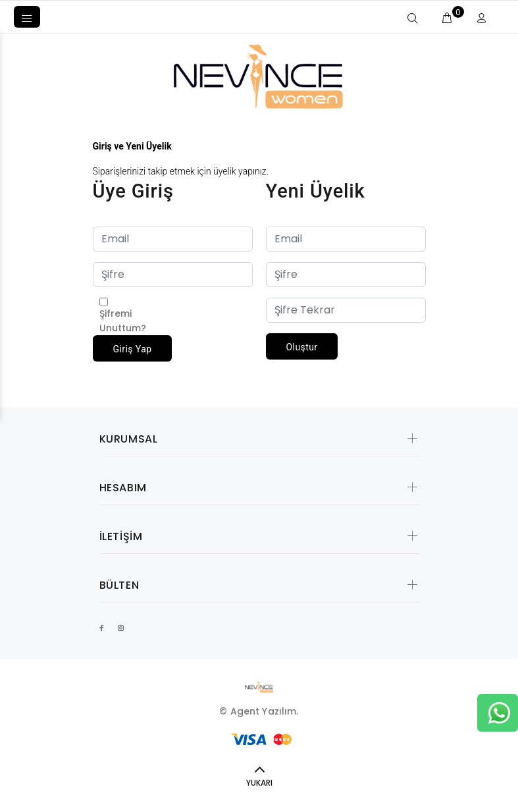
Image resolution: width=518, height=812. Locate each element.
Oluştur (302, 347)
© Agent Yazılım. (259, 711)
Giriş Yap (133, 349)
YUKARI (259, 783)
